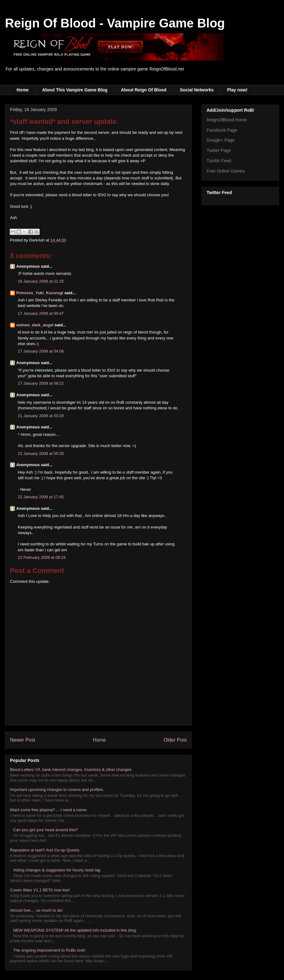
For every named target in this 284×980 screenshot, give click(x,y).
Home (23, 90)
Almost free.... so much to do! (36, 910)
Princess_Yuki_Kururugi (40, 293)
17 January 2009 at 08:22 (41, 383)
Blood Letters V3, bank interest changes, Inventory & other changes (71, 770)
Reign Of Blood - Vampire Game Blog (115, 23)
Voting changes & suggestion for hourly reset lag (57, 870)
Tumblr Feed (219, 161)
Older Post (175, 740)
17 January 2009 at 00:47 (41, 313)
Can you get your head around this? (45, 830)
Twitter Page (219, 150)
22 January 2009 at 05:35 (41, 453)
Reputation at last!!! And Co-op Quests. (45, 850)
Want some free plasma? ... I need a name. (49, 810)
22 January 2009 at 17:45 (41, 497)
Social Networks (197, 90)
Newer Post (23, 740)
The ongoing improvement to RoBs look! (49, 950)
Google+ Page (221, 140)
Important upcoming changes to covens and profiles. (57, 790)
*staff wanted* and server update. (64, 122)
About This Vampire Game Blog (75, 90)
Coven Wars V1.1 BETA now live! (40, 890)
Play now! (237, 90)
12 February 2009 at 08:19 (42, 557)
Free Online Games (226, 171)
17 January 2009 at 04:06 (41, 351)
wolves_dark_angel (35, 325)
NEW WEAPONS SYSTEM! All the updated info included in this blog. (75, 930)
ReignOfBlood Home (227, 120)
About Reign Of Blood (144, 90)
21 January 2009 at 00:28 (41, 416)
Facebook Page (222, 130)
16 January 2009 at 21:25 (41, 281)
